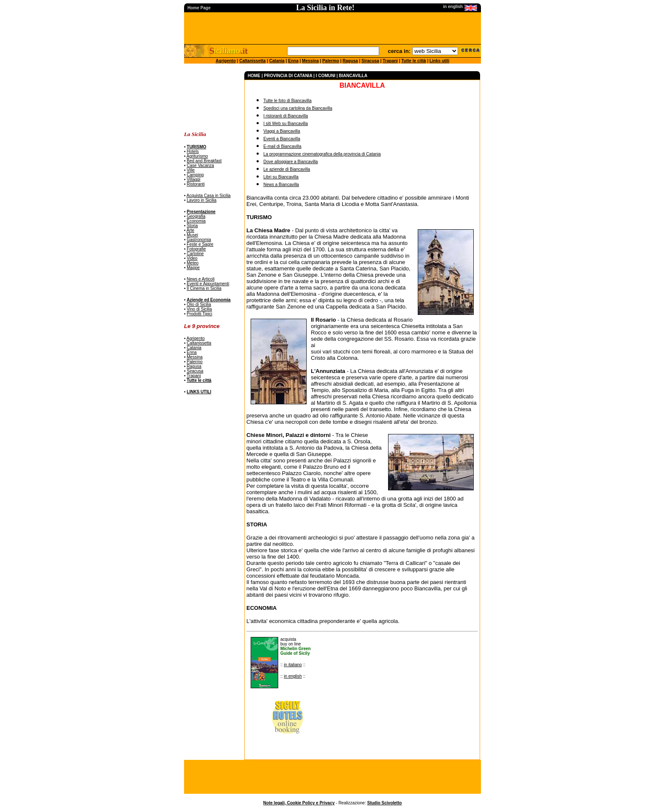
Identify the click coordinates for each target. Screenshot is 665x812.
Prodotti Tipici (199, 314)
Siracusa (370, 61)
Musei (192, 235)
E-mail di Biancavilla (282, 146)
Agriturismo (197, 156)
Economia (196, 221)
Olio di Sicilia (199, 304)
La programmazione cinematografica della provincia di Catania (322, 154)
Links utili (440, 61)
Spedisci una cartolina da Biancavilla (298, 108)
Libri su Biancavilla (281, 177)
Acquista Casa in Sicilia (209, 196)
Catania (277, 61)
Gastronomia (199, 240)
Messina (310, 61)
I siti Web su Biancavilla (286, 124)
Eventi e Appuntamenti (208, 284)
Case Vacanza (200, 165)
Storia (192, 226)
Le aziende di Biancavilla (287, 169)
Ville (191, 170)
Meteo (193, 263)
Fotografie (196, 249)
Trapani (390, 61)
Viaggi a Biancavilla (282, 131)
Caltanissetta (252, 61)
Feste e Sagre (200, 244)
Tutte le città (414, 61)
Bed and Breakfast (204, 161)
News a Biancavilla (281, 185)
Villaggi (193, 179)
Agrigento (226, 61)
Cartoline (195, 254)
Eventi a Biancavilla (282, 139)
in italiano (293, 665)
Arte (190, 230)
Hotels (193, 152)
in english (293, 676)
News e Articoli (201, 279)
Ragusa (350, 61)
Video (192, 258)
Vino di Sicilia (199, 309)
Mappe (193, 268)
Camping (195, 175)
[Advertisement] (211, 98)
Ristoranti (196, 184)
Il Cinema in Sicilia (204, 288)
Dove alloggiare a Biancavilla (291, 162)
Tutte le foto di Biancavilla (288, 101)
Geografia (196, 216)
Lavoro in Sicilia (201, 200)
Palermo (331, 61)
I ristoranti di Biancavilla (286, 116)
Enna (293, 61)
